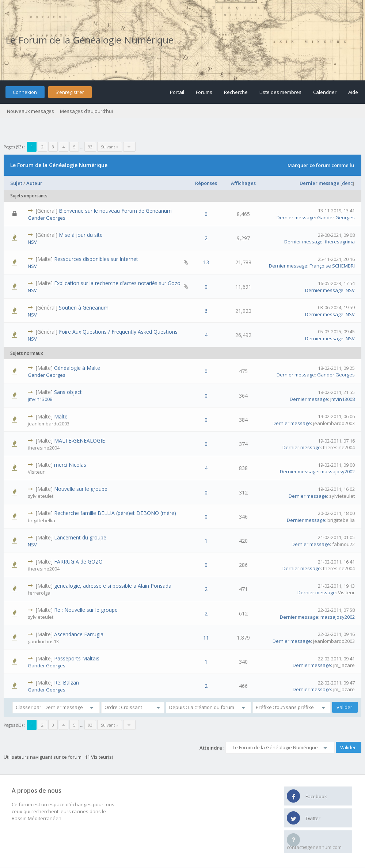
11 (206, 638)
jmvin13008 (40, 399)
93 (90, 147)
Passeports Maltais (77, 658)
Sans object (68, 392)
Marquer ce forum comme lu (321, 165)
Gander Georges (47, 218)
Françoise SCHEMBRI (332, 266)
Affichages (243, 183)
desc (347, 183)
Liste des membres (280, 92)
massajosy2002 (338, 471)
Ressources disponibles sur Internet (96, 259)
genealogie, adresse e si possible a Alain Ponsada (113, 586)
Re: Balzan (66, 683)
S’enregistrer (70, 92)
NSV (32, 242)
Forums (204, 92)
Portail (177, 92)
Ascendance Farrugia (79, 634)
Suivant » (110, 147)
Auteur (34, 183)
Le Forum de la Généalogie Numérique (90, 40)
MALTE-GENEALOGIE (79, 441)
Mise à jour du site (81, 235)
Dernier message (320, 183)
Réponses (206, 183)
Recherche (236, 92)
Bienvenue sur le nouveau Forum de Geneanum (115, 211)
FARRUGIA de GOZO (78, 562)
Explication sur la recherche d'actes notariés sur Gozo (117, 283)
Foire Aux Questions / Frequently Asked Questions (118, 332)
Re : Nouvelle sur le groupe (86, 610)
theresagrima (340, 242)
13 (206, 262)
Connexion (25, 92)
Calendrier (325, 92)
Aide (353, 92)
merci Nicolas (70, 465)
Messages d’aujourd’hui (86, 111)
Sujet (16, 183)
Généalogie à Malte (77, 368)
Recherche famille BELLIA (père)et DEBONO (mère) (115, 513)
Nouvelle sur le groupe (81, 489)
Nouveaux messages (31, 111)
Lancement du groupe (80, 537)
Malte (61, 416)
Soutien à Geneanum (84, 308)
